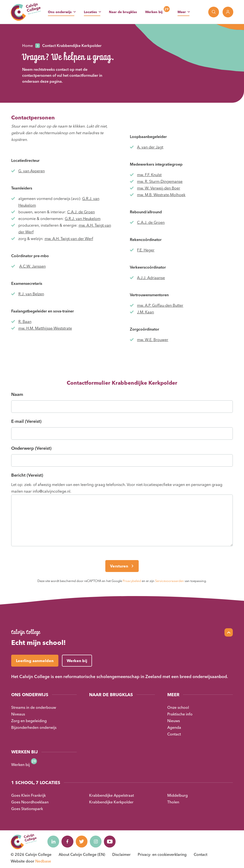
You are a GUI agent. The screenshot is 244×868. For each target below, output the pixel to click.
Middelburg (178, 795)
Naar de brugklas (123, 12)
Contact (174, 734)
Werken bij (154, 12)
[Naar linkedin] (53, 842)
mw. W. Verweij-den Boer (159, 188)
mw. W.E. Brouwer (153, 340)
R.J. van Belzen (31, 294)
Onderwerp (31, 448)
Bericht (27, 475)
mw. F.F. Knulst (149, 175)
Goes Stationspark (27, 809)
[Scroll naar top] (229, 632)
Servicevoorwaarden (170, 581)
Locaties (90, 12)
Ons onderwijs (60, 12)
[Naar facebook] (68, 842)
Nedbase (43, 861)
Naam (17, 394)
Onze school (178, 707)
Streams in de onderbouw (34, 707)
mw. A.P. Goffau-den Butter (160, 305)
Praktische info (180, 714)
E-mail (26, 421)
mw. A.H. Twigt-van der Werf (69, 239)
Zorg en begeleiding (29, 721)
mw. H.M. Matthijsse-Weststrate (45, 328)
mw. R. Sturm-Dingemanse (160, 181)
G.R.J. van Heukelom (83, 219)
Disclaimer (121, 854)
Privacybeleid (132, 581)
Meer (182, 12)
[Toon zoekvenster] (214, 12)
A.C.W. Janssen (33, 266)
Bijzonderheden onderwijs (34, 727)
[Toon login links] (228, 12)
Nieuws (174, 721)
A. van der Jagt (150, 147)
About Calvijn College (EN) (82, 854)
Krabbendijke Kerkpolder (111, 802)
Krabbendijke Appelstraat (112, 795)
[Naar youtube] (111, 842)
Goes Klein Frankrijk (28, 795)
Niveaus (18, 714)
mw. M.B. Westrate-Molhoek (161, 195)
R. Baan (25, 322)
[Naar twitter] (82, 842)
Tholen (173, 802)
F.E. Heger (146, 250)
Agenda (174, 727)
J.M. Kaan (145, 312)
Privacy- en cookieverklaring (162, 854)
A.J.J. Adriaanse (151, 278)
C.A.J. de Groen (81, 212)
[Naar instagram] (96, 842)
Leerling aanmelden (35, 661)
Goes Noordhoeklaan (30, 802)
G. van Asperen (32, 171)
